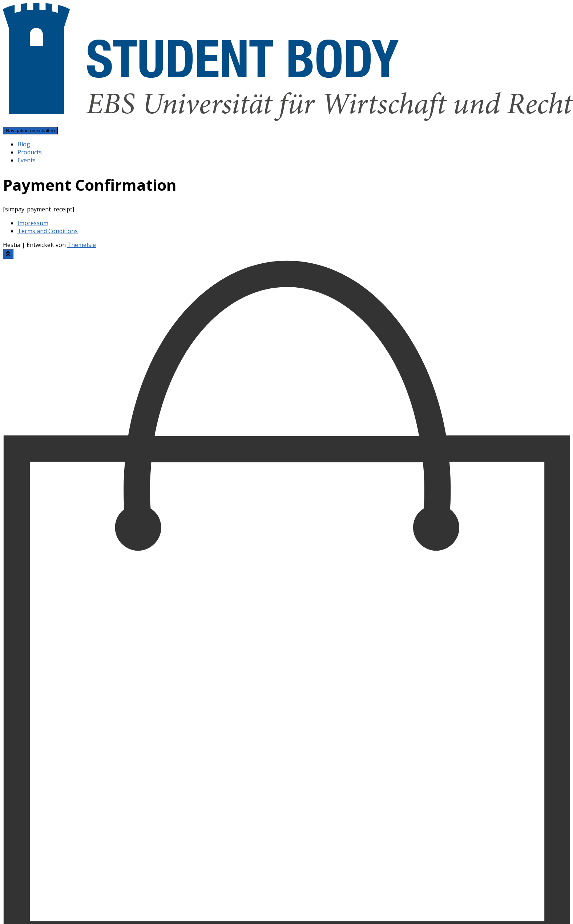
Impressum (33, 223)
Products (30, 152)
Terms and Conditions (48, 231)
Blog (24, 144)
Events (27, 160)
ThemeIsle (82, 245)
